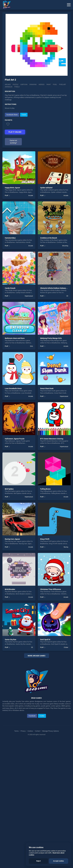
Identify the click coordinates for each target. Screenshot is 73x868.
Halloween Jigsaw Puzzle (15, 439)
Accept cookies (59, 861)
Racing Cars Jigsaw (12, 539)
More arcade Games (37, 656)
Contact (38, 777)
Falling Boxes (45, 489)
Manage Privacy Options (50, 777)
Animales (9, 87)
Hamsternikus (10, 238)
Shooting (65, 246)
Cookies (30, 777)
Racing (66, 547)
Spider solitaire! (46, 188)
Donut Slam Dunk (47, 388)
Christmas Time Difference (51, 589)
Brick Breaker (10, 589)
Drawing (33, 84)
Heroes (42, 84)
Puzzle (15, 84)
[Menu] (69, 5)
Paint (49, 84)
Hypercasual (29, 296)
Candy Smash (10, 288)
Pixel (55, 84)
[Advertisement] (36, 683)
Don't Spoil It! (45, 640)
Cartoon (24, 84)
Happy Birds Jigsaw (12, 188)
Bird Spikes (9, 489)
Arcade (8, 84)
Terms (17, 777)
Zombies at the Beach (49, 238)
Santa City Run (11, 640)
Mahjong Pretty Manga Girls (51, 338)
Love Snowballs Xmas (13, 388)
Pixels (17, 87)
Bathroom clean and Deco (15, 338)
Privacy (23, 777)
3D (67, 296)
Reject (38, 861)
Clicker (66, 647)
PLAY (7, 196)
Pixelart (63, 84)
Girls (31, 346)
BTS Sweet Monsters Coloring (52, 439)
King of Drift (45, 539)
